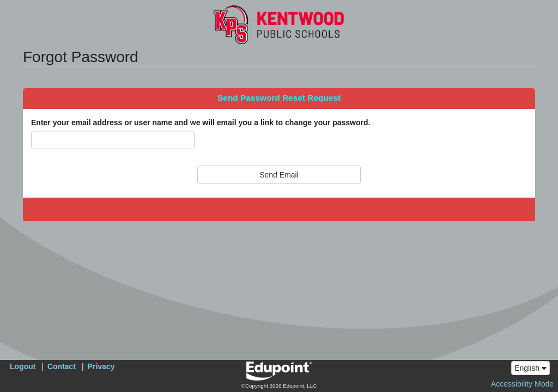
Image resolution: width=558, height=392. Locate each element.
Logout (23, 366)
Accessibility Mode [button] (522, 384)
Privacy (101, 366)
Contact (62, 366)
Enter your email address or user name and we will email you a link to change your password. (201, 122)
